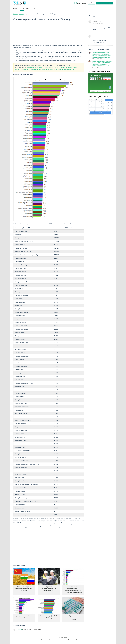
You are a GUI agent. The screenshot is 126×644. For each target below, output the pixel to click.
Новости (16, 8)
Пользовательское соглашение (58, 640)
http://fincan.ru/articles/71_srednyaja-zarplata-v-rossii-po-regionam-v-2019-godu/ (47, 69)
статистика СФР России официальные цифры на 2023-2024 (102, 28)
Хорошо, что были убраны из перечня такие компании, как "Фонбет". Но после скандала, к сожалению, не (101, 55)
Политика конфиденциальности (77, 640)
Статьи (22, 8)
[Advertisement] (36, 33)
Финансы (95, 21)
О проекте (44, 640)
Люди (33, 8)
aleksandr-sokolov (105, 57)
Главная (15, 14)
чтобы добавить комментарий (30, 629)
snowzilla (107, 66)
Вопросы (28, 8)
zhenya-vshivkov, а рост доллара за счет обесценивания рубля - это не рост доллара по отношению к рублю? (102, 63)
